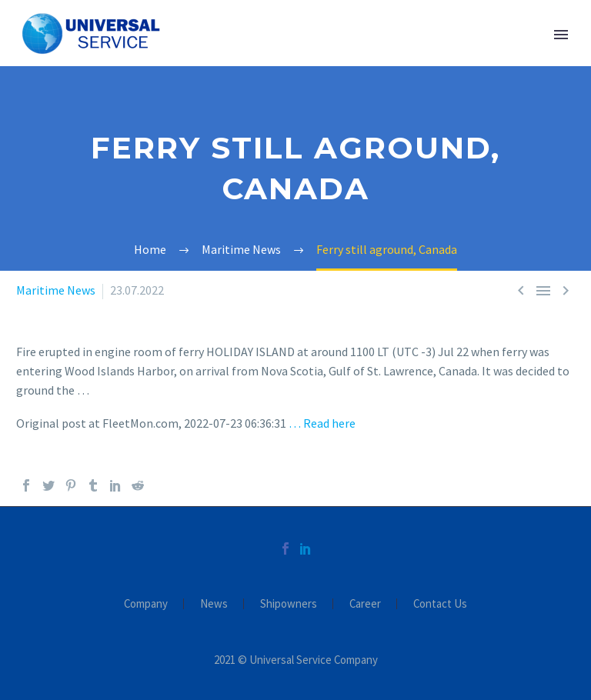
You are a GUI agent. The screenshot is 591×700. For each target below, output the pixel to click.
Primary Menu (561, 35)
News (214, 604)
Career (365, 604)
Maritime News (56, 290)
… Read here (322, 423)
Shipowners (289, 604)
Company (146, 604)
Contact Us (440, 604)
